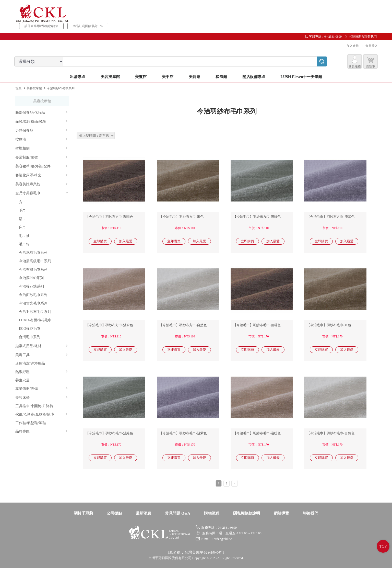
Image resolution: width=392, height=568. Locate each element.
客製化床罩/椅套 (41, 175)
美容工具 (41, 355)
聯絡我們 (311, 513)
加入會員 (352, 46)
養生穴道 (22, 380)
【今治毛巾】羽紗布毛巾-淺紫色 (183, 433)
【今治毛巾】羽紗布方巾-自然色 (183, 325)
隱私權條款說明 (247, 513)
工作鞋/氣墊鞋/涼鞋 (31, 423)
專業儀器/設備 (41, 389)
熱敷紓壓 (41, 372)
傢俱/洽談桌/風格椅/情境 (41, 414)
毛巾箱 (24, 244)
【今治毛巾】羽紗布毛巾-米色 (329, 325)
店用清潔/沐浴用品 (30, 363)
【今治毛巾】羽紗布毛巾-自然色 (330, 433)
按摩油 (41, 139)
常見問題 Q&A (178, 513)
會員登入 (371, 46)
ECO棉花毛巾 (30, 329)
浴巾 (22, 219)
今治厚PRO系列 (31, 278)
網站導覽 (281, 513)
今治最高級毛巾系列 (35, 261)
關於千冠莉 (83, 513)
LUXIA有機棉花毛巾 (35, 320)
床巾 (22, 227)
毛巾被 (24, 236)
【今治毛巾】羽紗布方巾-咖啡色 (109, 217)
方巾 (22, 202)
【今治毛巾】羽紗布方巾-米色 (181, 217)
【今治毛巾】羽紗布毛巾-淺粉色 (257, 433)
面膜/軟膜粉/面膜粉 (41, 122)
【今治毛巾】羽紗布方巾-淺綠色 (257, 217)
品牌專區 (41, 431)
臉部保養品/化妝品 (41, 113)
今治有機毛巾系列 (33, 270)
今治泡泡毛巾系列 (33, 253)
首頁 (18, 88)
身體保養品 (41, 130)
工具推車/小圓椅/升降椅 (34, 406)
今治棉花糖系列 (31, 286)
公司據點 (114, 513)
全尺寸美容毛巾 (42, 193)
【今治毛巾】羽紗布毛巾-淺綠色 (109, 433)
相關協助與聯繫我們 (363, 37)
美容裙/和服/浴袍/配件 (41, 166)
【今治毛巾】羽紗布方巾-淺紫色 (330, 217)
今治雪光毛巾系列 (33, 303)
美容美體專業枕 (41, 184)
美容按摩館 (34, 88)
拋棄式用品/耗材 (41, 346)
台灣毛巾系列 (30, 337)
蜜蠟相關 (41, 148)
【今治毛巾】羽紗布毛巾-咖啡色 (257, 325)
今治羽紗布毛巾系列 (35, 312)
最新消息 (144, 513)
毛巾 (22, 211)
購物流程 (212, 513)
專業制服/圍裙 (41, 157)
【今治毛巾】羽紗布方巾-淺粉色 (109, 325)
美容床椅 (41, 398)
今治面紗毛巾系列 (33, 295)
